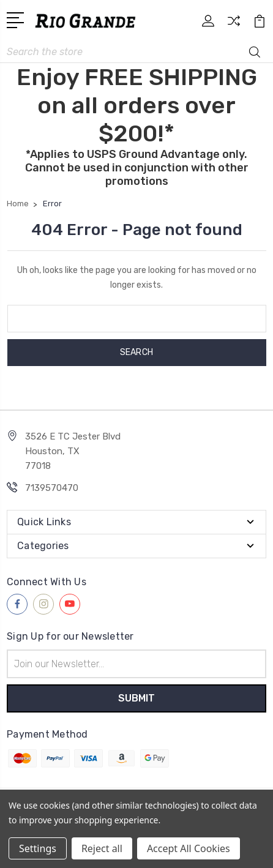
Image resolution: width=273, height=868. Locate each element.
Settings (38, 848)
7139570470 (52, 488)
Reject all (102, 848)
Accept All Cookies (189, 848)
